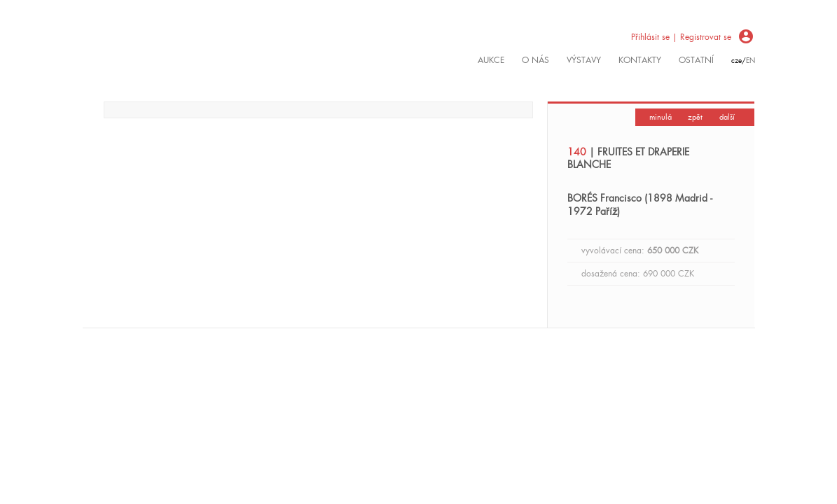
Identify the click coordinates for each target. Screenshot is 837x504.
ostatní (696, 60)
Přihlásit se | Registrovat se (681, 37)
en (750, 61)
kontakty (640, 60)
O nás (535, 60)
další (727, 117)
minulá (660, 117)
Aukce (491, 60)
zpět (695, 117)
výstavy (584, 60)
